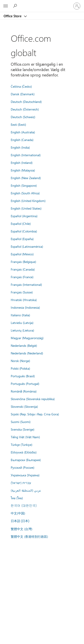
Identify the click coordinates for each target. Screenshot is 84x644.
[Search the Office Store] (16, 6)
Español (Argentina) (24, 216)
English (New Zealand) (26, 178)
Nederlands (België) (24, 345)
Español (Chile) (21, 223)
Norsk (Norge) (20, 361)
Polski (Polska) (20, 368)
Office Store (13, 16)
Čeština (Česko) (21, 86)
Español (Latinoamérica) (27, 246)
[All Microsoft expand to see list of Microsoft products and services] (6, 6)
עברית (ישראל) (21, 483)
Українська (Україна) (25, 475)
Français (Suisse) (22, 292)
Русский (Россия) (23, 467)
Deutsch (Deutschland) (26, 102)
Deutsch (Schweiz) (23, 117)
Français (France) (22, 277)
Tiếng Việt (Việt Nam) (25, 437)
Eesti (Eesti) (18, 124)
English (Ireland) (22, 163)
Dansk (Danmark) (23, 94)
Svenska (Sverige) (23, 429)
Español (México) (22, 254)
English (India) (20, 147)
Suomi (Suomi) (21, 422)
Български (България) (26, 460)
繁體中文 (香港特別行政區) (29, 536)
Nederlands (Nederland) (27, 353)
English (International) (26, 155)
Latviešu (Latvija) (22, 323)
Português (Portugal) (25, 384)
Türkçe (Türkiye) (22, 445)
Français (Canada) (23, 269)
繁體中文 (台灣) (22, 529)
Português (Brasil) (23, 376)
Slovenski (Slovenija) (24, 406)
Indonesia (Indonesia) (25, 307)
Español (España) (22, 239)
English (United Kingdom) (28, 201)
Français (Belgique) (23, 262)
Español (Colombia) (24, 231)
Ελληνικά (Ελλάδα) (24, 452)
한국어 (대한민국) (24, 505)
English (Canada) (22, 140)
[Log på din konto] (77, 6)
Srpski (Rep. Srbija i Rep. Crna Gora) (35, 414)
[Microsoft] (42, 3)
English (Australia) (23, 132)
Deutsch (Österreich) (25, 109)
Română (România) (24, 391)
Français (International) (26, 284)
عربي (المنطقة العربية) (26, 490)
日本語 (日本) (20, 521)
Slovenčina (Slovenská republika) (33, 399)
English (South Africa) (25, 193)
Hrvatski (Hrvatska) (24, 300)
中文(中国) (18, 513)
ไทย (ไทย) (17, 498)
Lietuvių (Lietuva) (22, 330)
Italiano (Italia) (20, 315)
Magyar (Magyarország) (27, 338)
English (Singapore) (24, 185)
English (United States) (26, 208)
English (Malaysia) (23, 170)
